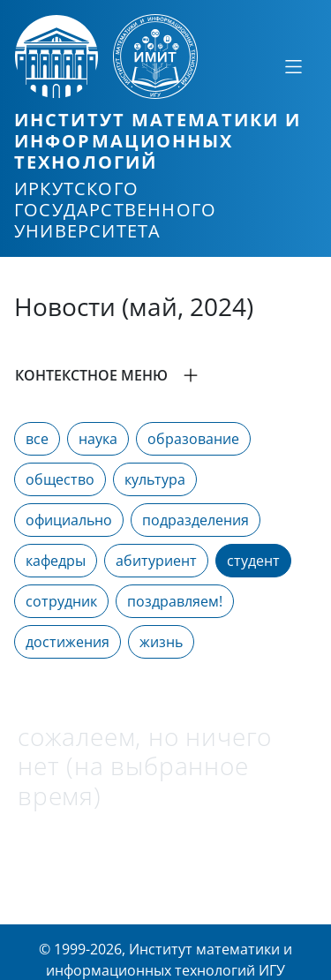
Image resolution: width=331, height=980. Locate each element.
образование (193, 439)
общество (60, 479)
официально (69, 520)
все (37, 439)
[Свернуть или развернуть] (293, 66)
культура (155, 479)
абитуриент (156, 561)
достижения (68, 642)
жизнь (161, 642)
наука (98, 439)
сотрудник (61, 601)
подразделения (196, 520)
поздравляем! (175, 601)
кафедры (56, 561)
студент (253, 561)
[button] (165, 375)
